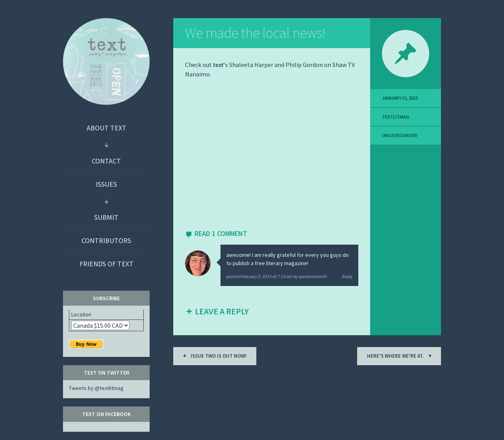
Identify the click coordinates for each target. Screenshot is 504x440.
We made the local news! (255, 33)
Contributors (106, 240)
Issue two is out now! (213, 356)
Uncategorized (400, 135)
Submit (106, 217)
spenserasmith (313, 276)
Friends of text (107, 264)
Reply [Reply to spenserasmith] (347, 276)
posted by (262, 276)
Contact (106, 161)
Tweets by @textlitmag (96, 388)
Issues (106, 184)
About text (107, 128)
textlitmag (396, 117)
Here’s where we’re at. (400, 356)
